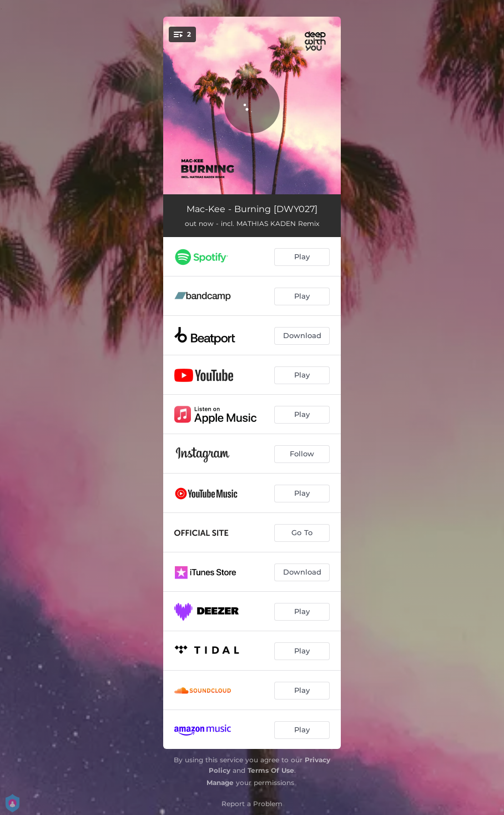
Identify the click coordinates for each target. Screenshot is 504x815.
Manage (220, 783)
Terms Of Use (271, 770)
